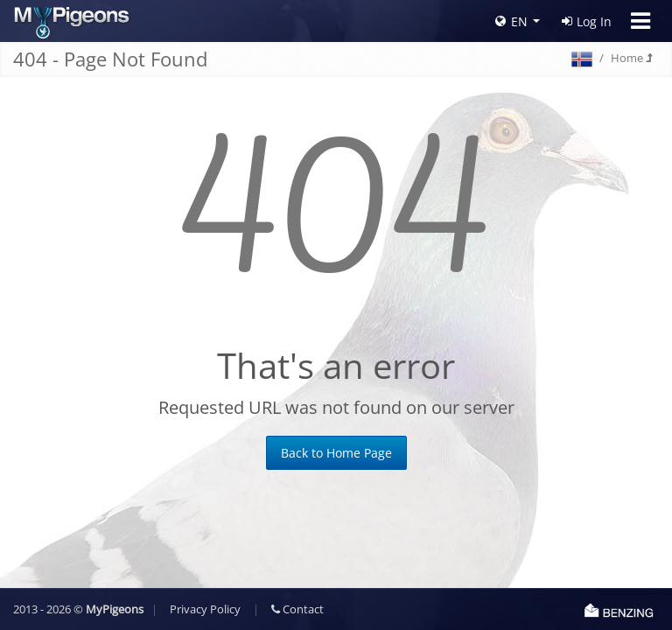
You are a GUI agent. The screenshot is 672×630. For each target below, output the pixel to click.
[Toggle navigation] (640, 21)
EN (511, 21)
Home (631, 58)
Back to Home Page (336, 453)
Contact (297, 609)
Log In (587, 21)
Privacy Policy (205, 609)
